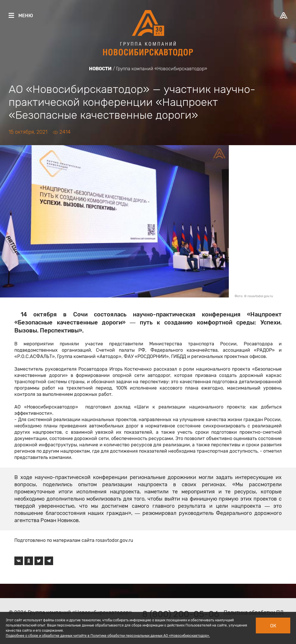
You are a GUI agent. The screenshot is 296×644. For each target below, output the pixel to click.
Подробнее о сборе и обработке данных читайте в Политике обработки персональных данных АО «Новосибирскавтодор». (108, 636)
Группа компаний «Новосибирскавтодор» (162, 69)
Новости (100, 69)
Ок (273, 626)
